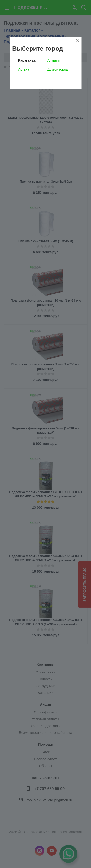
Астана (24, 69)
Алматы (54, 60)
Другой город (58, 69)
